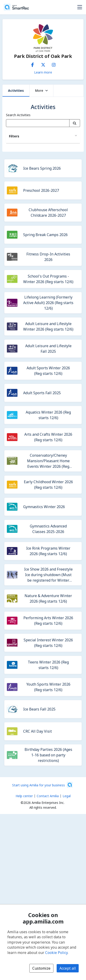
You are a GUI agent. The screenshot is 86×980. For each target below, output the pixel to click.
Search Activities (18, 115)
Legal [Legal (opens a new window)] (67, 796)
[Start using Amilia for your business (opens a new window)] (42, 785)
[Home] (16, 7)
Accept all (68, 968)
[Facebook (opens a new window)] (33, 64)
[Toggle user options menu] (80, 7)
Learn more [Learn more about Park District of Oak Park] (43, 72)
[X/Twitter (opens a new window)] (43, 64)
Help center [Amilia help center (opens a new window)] (24, 796)
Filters (14, 136)
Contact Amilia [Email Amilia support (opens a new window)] (48, 796)
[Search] (75, 123)
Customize (41, 968)
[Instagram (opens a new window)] (54, 64)
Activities (16, 90)
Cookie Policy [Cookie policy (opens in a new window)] (56, 953)
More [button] (41, 90)
